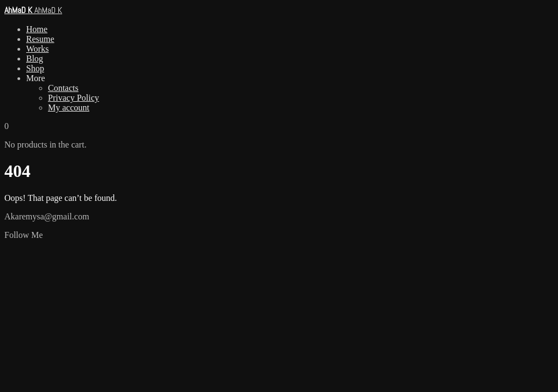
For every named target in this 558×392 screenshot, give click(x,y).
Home (37, 29)
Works (37, 49)
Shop (35, 68)
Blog (35, 59)
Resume (40, 39)
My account (69, 108)
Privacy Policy (74, 98)
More (36, 78)
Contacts (63, 88)
